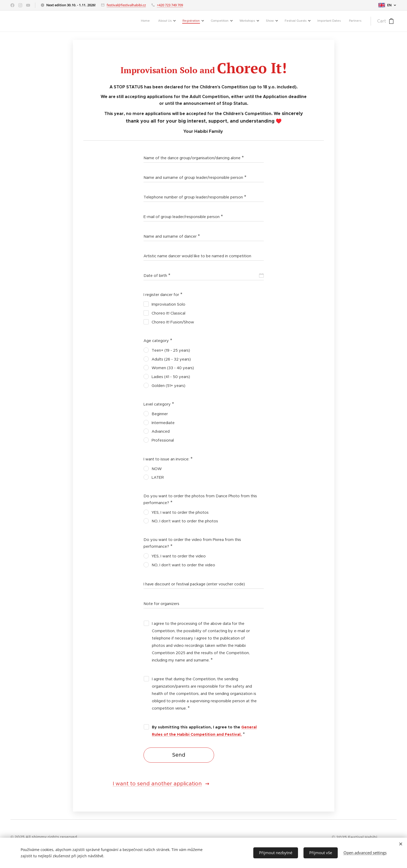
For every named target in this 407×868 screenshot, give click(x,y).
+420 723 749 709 (170, 5)
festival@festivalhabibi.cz (126, 5)
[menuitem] (280, 21)
